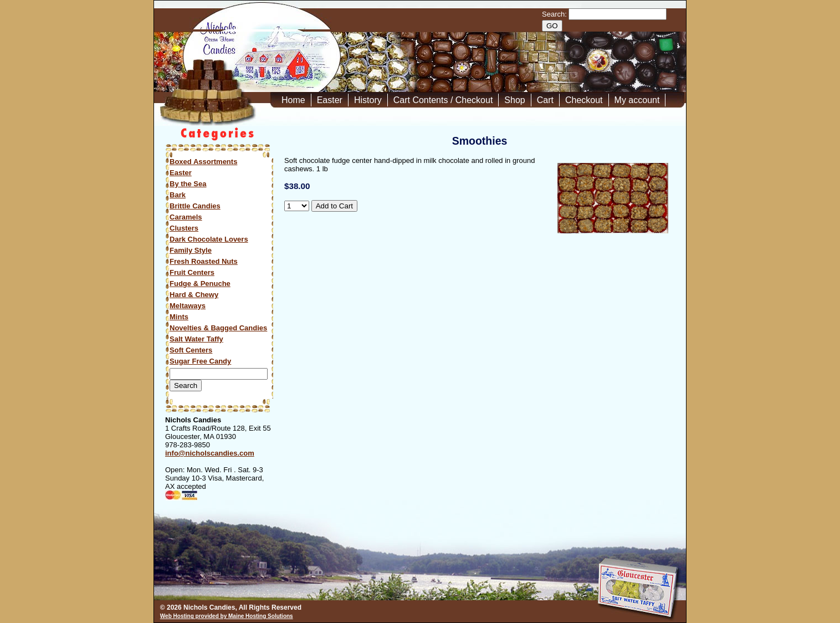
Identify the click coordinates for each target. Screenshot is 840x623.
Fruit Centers (192, 272)
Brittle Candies (195, 206)
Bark (178, 195)
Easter (330, 100)
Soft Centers (191, 350)
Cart (545, 100)
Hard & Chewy (194, 295)
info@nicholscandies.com (210, 453)
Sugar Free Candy (200, 361)
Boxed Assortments (203, 162)
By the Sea (188, 184)
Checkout (584, 100)
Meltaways (188, 306)
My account (637, 100)
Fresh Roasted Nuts (204, 261)
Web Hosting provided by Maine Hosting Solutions (227, 616)
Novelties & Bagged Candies (218, 328)
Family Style (191, 250)
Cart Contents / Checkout (443, 100)
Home (293, 100)
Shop (514, 100)
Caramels (186, 217)
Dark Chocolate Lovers (209, 239)
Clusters (184, 228)
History (368, 100)
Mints (179, 317)
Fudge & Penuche (200, 284)
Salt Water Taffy (196, 339)
